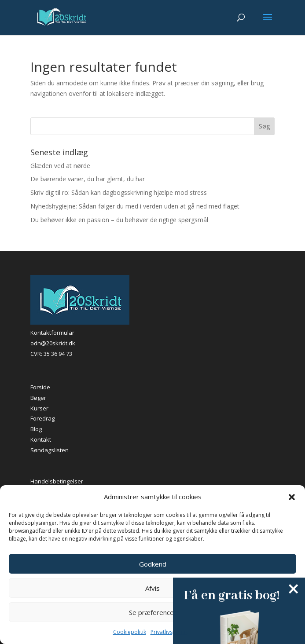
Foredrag (42, 418)
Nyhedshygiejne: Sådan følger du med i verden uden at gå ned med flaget (135, 206)
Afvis (152, 588)
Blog (36, 429)
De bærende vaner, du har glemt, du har (88, 179)
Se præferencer (153, 612)
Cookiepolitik (130, 632)
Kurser (39, 408)
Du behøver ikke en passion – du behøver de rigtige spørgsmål (119, 220)
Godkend (153, 564)
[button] (292, 497)
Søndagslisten (50, 450)
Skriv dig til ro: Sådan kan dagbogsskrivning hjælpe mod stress (119, 192)
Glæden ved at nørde (60, 166)
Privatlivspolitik (169, 632)
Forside (40, 387)
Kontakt (41, 439)
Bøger (38, 398)
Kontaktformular (52, 333)
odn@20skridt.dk (53, 343)
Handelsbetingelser (57, 481)
